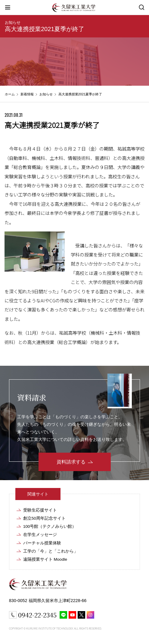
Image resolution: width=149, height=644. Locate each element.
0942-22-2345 (37, 615)
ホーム (10, 94)
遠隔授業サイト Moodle (45, 559)
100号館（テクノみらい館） (50, 526)
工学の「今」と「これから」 (51, 551)
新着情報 (27, 94)
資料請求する (71, 462)
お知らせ (13, 22)
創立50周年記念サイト (44, 518)
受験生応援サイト (40, 510)
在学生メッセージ (40, 535)
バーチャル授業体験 (42, 543)
